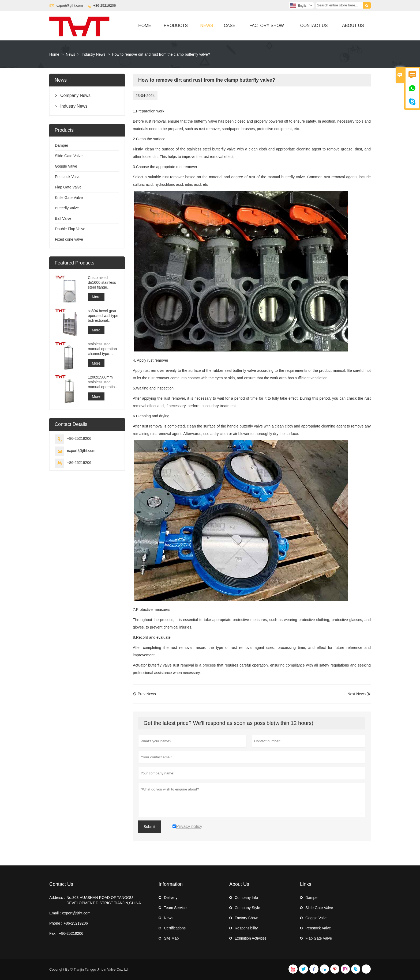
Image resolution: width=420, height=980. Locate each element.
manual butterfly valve (286, 177)
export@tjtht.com (70, 5)
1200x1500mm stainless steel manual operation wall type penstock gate (103, 382)
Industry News (94, 54)
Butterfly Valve (67, 208)
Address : (57, 898)
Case (230, 26)
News (207, 26)
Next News (357, 694)
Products (176, 26)
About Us (353, 26)
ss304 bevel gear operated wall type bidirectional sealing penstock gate (103, 316)
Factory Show (267, 26)
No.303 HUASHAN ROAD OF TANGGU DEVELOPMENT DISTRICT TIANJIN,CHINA (104, 900)
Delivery (171, 898)
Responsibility (246, 928)
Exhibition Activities (251, 938)
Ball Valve (63, 218)
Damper (62, 145)
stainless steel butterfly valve (211, 149)
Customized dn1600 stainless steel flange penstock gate (102, 283)
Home (145, 26)
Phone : (56, 923)
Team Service (175, 908)
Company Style (247, 908)
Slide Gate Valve (69, 156)
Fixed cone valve (69, 239)
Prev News (144, 694)
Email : (55, 913)
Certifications (175, 928)
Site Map (171, 938)
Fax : (53, 933)
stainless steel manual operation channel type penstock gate (102, 349)
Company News (75, 95)
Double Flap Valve (70, 229)
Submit (149, 827)
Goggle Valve (66, 166)
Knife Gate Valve (69, 198)
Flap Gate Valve (68, 187)
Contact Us (314, 26)
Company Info (246, 898)
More (96, 297)
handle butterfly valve (245, 426)
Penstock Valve (68, 177)
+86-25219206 (104, 5)
